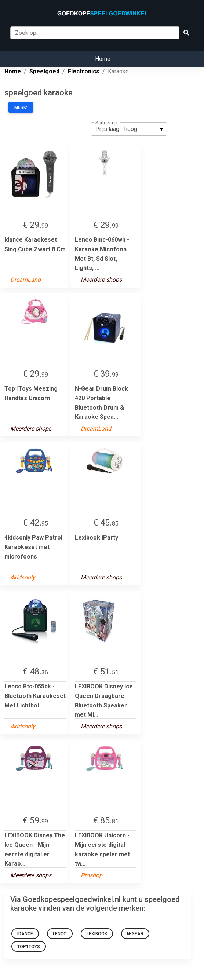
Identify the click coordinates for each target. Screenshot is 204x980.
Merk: (21, 107)
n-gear (135, 934)
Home (103, 59)
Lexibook (97, 934)
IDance (25, 934)
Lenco (60, 934)
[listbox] (129, 129)
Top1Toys (29, 947)
